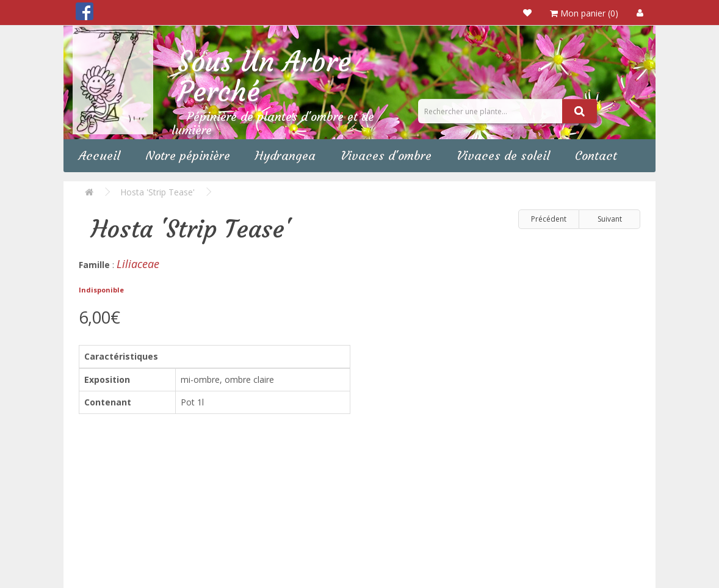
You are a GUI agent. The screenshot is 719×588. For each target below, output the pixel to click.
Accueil (99, 155)
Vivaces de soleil (503, 155)
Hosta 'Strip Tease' (157, 192)
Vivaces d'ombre (386, 155)
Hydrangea (285, 155)
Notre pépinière (188, 155)
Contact (596, 155)
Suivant (610, 219)
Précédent (549, 219)
